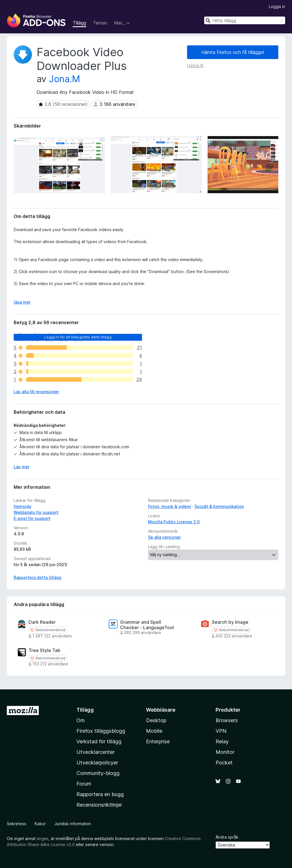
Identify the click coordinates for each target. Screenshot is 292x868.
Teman (100, 23)
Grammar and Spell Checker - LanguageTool (147, 625)
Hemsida (22, 506)
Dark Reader (42, 622)
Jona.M (65, 79)
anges (43, 838)
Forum (84, 784)
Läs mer (22, 467)
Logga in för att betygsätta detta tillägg (78, 337)
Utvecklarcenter (96, 752)
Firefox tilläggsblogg (101, 731)
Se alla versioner (164, 537)
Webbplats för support (36, 512)
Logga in (277, 6)
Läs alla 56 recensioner (36, 392)
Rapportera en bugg (100, 794)
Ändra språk (227, 837)
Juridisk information (73, 824)
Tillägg (79, 23)
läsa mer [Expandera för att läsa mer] (22, 302)
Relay (222, 741)
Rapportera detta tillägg (37, 577)
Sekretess (17, 824)
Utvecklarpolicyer (97, 763)
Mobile (154, 731)
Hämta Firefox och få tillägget (233, 52)
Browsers (227, 720)
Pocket (224, 763)
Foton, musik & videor (170, 506)
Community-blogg (98, 773)
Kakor (40, 824)
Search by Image (230, 622)
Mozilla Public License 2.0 (174, 522)
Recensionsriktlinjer (99, 805)
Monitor (225, 752)
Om (81, 720)
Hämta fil (195, 65)
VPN (221, 731)
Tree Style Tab (44, 650)
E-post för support (32, 518)
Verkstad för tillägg (99, 741)
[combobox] (245, 20)
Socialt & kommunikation (219, 506)
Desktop (156, 720)
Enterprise (158, 741)
